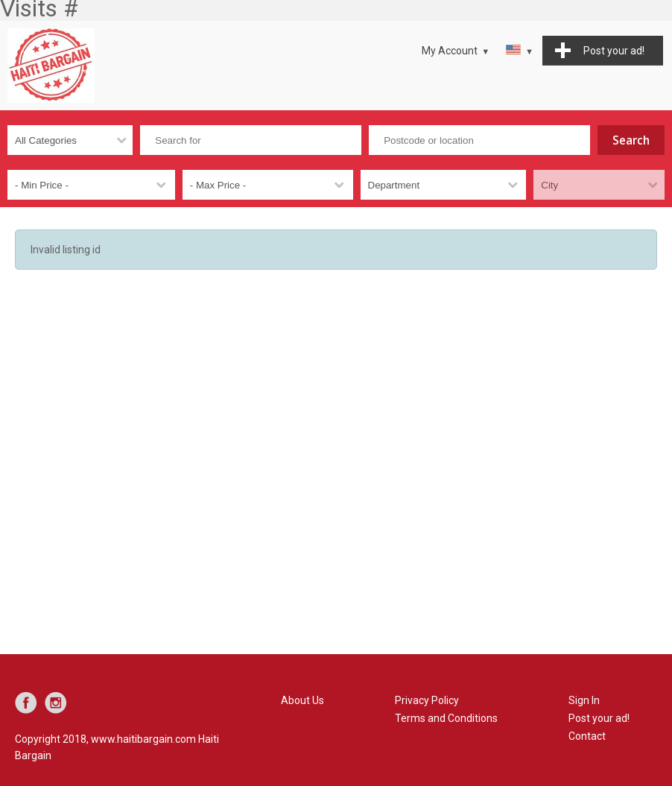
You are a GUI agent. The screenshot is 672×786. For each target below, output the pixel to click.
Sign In (584, 700)
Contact (587, 736)
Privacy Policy (427, 700)
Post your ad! (599, 718)
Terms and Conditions (446, 718)
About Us (302, 700)
